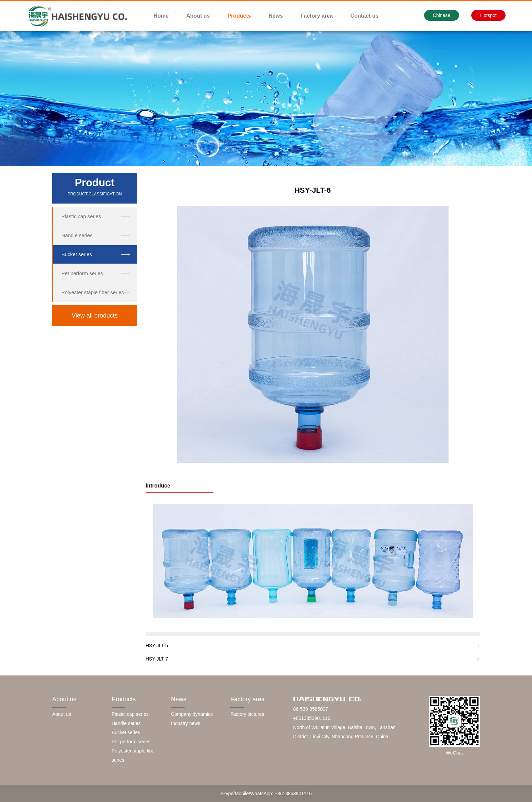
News (276, 16)
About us (198, 16)
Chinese (442, 15)
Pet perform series (82, 273)
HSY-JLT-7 (157, 659)
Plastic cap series (81, 216)
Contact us (365, 16)
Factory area (317, 16)
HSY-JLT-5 (157, 646)
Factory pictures (247, 714)
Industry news (186, 723)
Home (161, 16)
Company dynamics (192, 714)
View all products (95, 316)
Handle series (77, 235)
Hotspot (488, 15)
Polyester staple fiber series (93, 292)
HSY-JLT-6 (313, 190)
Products (239, 16)
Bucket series (77, 254)
